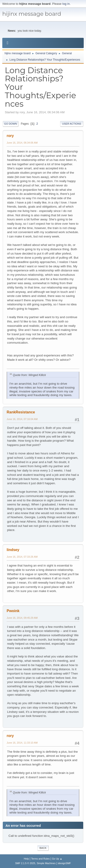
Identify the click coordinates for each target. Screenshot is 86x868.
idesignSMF (64, 863)
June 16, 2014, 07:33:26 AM (22, 557)
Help (26, 859)
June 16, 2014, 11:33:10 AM (22, 743)
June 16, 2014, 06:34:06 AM (22, 143)
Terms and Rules (40, 859)
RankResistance (21, 412)
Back (43, 848)
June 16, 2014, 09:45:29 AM (22, 618)
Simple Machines (46, 863)
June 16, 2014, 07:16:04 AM (22, 419)
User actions (72, 124)
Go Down (11, 124)
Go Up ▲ (57, 859)
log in (66, 4)
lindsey (13, 550)
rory (10, 136)
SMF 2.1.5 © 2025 (25, 863)
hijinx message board (32, 14)
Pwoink (13, 611)
